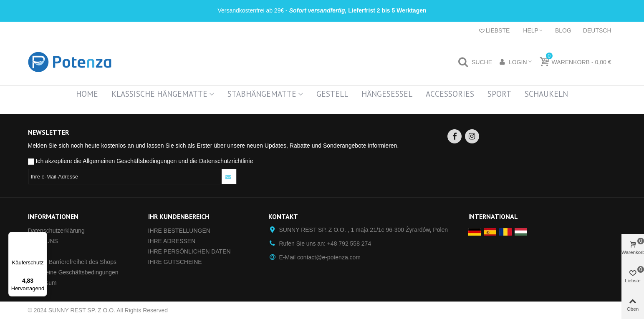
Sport (499, 94)
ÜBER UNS (43, 241)
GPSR (36, 251)
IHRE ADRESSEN (172, 241)
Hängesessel (387, 94)
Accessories (450, 94)
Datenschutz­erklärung (56, 231)
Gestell (332, 94)
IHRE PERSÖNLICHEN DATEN (189, 251)
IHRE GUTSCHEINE (175, 262)
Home (87, 94)
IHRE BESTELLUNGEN (179, 231)
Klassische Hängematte (159, 94)
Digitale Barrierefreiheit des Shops (72, 262)
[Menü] (42, 237)
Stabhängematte (262, 94)
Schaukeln (546, 94)
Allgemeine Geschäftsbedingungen (73, 272)
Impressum (42, 283)
